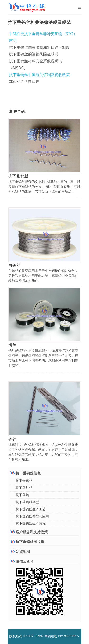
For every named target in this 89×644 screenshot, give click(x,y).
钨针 (12, 439)
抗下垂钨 (22, 495)
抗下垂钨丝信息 (26, 473)
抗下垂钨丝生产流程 (31, 523)
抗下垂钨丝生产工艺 (31, 509)
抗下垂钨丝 (18, 176)
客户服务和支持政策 (29, 532)
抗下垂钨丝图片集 (27, 542)
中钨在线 (51, 636)
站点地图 (20, 552)
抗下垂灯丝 (24, 488)
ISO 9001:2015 (68, 636)
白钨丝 (14, 265)
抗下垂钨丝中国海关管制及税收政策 (39, 75)
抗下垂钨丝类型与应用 (32, 516)
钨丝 (12, 345)
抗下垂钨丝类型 (27, 502)
